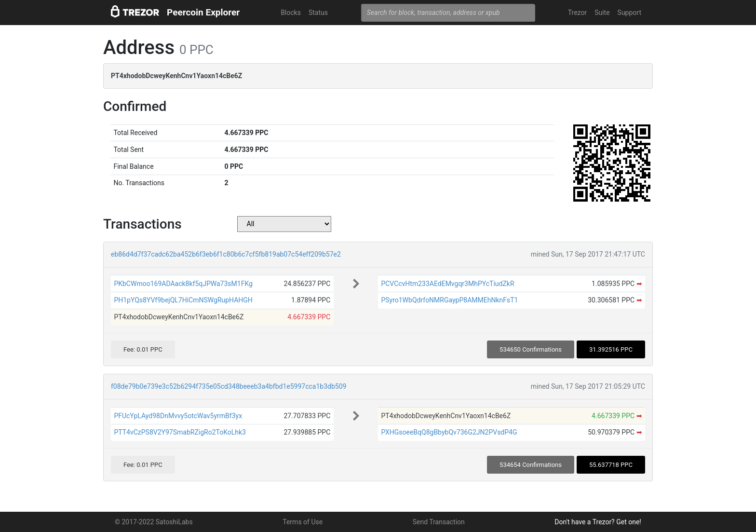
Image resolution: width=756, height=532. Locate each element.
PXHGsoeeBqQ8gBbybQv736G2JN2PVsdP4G (449, 432)
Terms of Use (303, 522)
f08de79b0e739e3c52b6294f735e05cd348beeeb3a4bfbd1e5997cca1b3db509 (229, 386)
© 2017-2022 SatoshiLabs (154, 522)
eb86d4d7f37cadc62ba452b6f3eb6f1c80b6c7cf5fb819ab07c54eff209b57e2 (226, 254)
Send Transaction (439, 522)
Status (318, 13)
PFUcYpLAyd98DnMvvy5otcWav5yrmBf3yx (178, 416)
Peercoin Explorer (203, 12)
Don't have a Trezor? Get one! (598, 522)
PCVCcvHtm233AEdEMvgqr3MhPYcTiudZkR (447, 284)
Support (629, 13)
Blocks (291, 13)
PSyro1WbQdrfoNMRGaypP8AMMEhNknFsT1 (449, 300)
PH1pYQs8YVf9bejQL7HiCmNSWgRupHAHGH (183, 300)
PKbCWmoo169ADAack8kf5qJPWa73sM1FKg (183, 284)
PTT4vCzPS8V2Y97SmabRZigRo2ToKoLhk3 (180, 432)
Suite (602, 13)
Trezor (577, 13)
